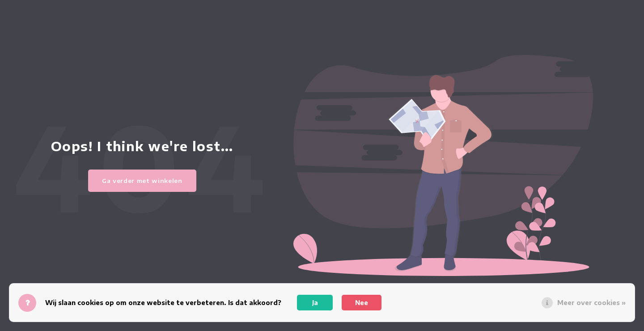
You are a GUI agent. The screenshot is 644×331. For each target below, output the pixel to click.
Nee (362, 303)
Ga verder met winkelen (142, 180)
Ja (315, 303)
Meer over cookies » (591, 303)
